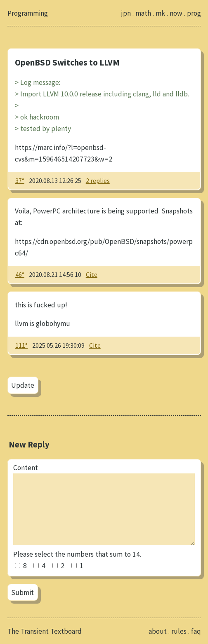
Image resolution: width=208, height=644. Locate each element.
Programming (28, 13)
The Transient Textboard (45, 631)
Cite (92, 274)
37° (20, 180)
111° (21, 345)
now (176, 13)
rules (179, 631)
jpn (126, 13)
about (158, 631)
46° (20, 274)
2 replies (98, 180)
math (143, 13)
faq (196, 631)
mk (160, 13)
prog (194, 13)
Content (26, 468)
